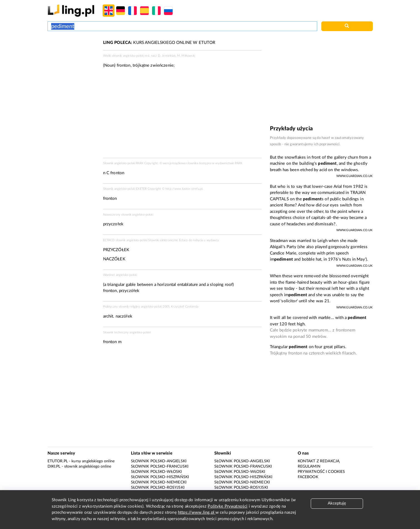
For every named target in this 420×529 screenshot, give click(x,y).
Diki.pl (54, 466)
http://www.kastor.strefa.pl (184, 189)
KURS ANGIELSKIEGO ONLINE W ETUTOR (159, 43)
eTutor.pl (58, 461)
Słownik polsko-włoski (156, 472)
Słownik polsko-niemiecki (159, 482)
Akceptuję (337, 503)
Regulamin (309, 466)
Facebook (308, 477)
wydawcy (213, 240)
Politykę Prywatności (228, 506)
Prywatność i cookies (321, 472)
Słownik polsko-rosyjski (158, 488)
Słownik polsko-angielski (159, 461)
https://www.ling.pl (197, 512)
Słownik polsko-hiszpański (160, 477)
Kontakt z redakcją (319, 461)
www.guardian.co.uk (355, 176)
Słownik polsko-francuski (160, 466)
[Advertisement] (73, 61)
